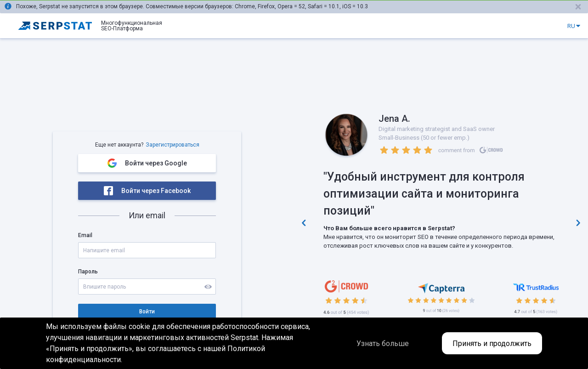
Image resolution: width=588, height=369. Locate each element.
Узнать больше (383, 343)
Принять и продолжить (492, 343)
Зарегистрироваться (172, 145)
